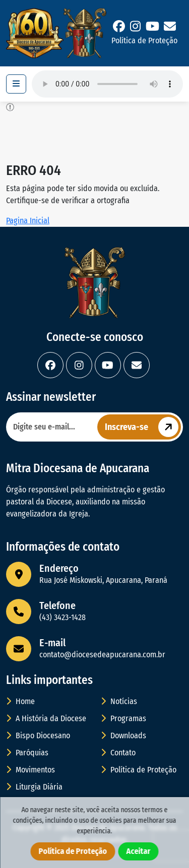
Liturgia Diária (34, 787)
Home (20, 701)
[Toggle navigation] (16, 84)
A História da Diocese (46, 718)
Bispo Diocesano (38, 735)
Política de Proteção (144, 40)
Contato (118, 753)
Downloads (123, 735)
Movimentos (30, 770)
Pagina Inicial (28, 221)
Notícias (119, 701)
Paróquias (27, 753)
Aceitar (139, 851)
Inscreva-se (143, 427)
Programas (123, 718)
